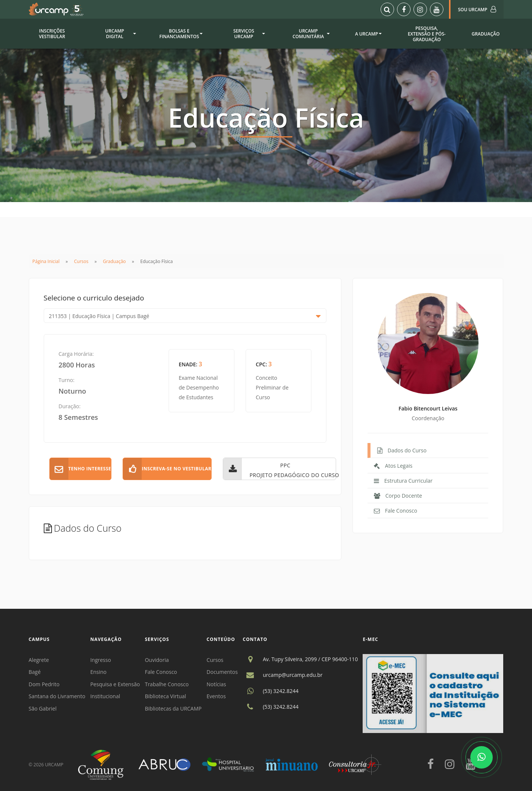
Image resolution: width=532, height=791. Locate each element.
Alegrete (39, 660)
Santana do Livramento (57, 696)
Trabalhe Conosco (167, 684)
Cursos (81, 261)
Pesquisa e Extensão (115, 684)
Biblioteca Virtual (165, 696)
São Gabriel (43, 708)
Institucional (105, 696)
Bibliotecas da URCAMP (173, 708)
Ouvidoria (157, 660)
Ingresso (100, 660)
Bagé (35, 672)
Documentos (222, 672)
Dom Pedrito (44, 684)
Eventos (216, 696)
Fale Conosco (161, 672)
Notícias (216, 684)
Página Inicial (46, 261)
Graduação (114, 261)
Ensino (98, 672)
